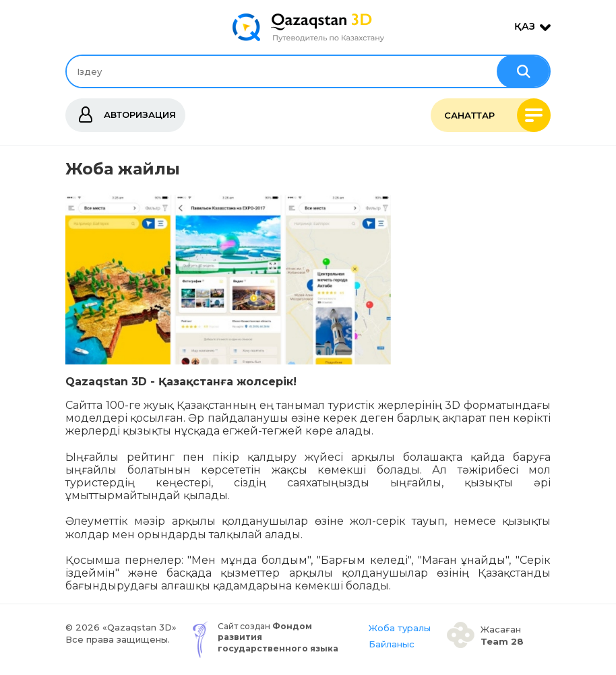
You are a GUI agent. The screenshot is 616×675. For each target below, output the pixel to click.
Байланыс (392, 644)
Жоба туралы (400, 628)
